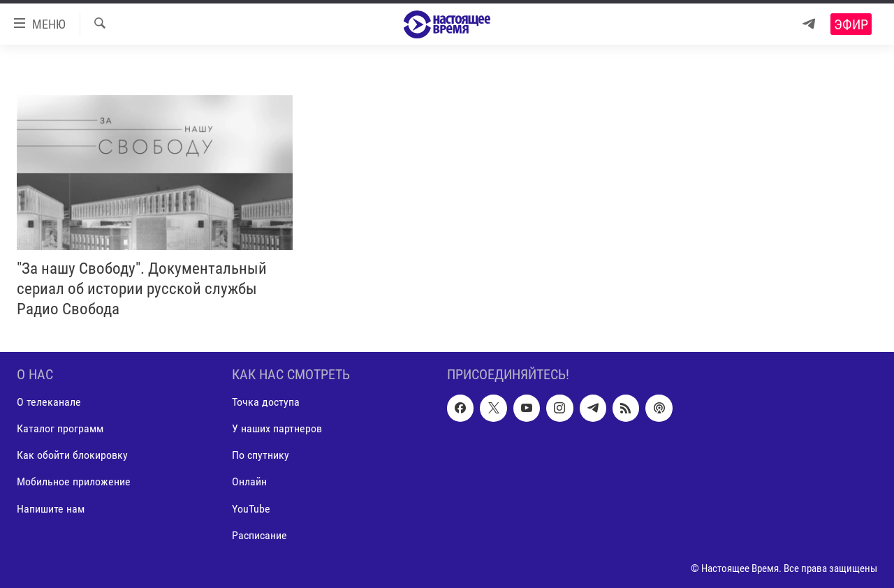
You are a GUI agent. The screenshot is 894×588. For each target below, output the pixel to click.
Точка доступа (266, 403)
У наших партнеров (277, 429)
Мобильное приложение (74, 482)
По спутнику (261, 456)
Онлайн (249, 482)
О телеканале (49, 403)
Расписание (259, 535)
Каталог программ (60, 429)
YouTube (251, 509)
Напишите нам (51, 509)
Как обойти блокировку (72, 456)
